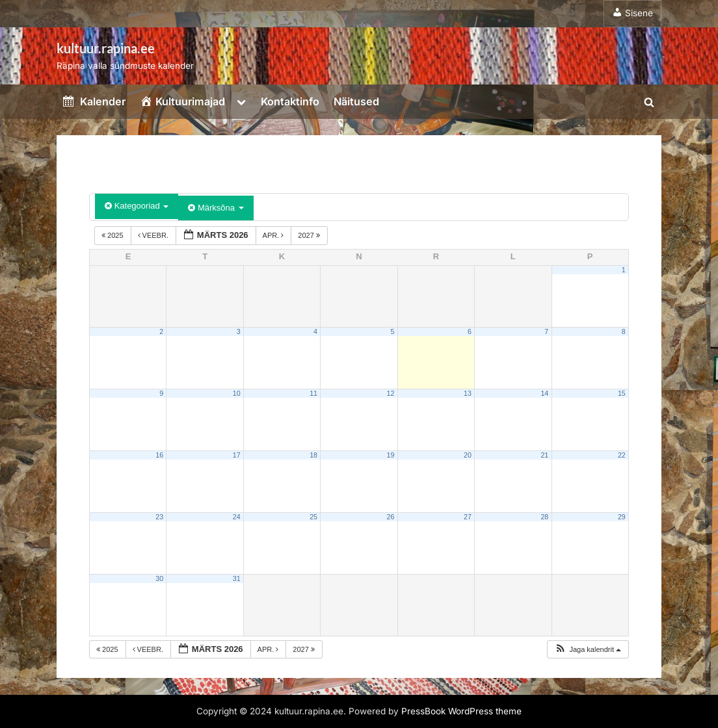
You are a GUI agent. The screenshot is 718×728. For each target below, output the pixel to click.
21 (544, 455)
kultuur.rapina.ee (106, 48)
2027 (310, 235)
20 (468, 455)
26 (391, 517)
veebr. (154, 235)
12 (391, 393)
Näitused (356, 101)
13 (468, 393)
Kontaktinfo (290, 101)
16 (159, 455)
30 (159, 578)
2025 (113, 235)
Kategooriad (137, 206)
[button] (588, 650)
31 (237, 578)
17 (237, 455)
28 (544, 517)
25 (313, 517)
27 (468, 517)
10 (237, 393)
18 (313, 455)
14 (544, 393)
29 (622, 517)
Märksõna (216, 208)
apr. (274, 235)
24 (237, 517)
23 (159, 517)
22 (622, 455)
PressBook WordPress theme (461, 711)
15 (622, 393)
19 (391, 455)
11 (313, 393)
